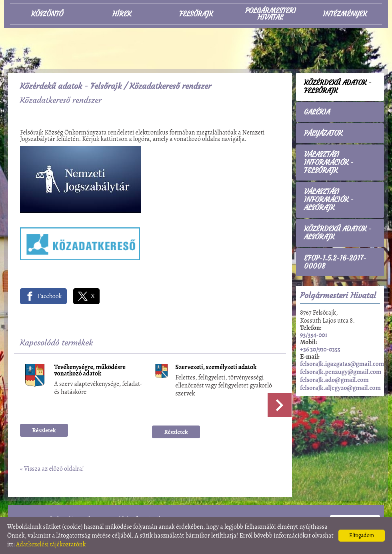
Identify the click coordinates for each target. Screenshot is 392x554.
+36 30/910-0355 (320, 349)
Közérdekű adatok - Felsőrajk (71, 86)
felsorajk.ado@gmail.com (334, 380)
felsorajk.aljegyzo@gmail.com (340, 388)
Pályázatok (323, 133)
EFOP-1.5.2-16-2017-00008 (335, 262)
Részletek (44, 430)
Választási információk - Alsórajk (329, 200)
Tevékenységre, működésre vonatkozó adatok (90, 371)
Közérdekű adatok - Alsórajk (338, 233)
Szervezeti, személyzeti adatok (216, 368)
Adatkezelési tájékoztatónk (51, 544)
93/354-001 (314, 335)
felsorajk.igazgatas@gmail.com (342, 364)
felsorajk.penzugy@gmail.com (341, 372)
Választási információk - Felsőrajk (329, 163)
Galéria (317, 112)
